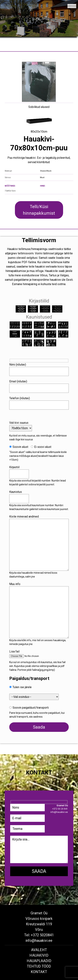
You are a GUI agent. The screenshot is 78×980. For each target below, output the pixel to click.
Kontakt (39, 972)
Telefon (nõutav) (20, 398)
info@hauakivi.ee (39, 941)
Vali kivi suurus (19, 423)
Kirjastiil (14, 467)
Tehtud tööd (39, 966)
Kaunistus (16, 492)
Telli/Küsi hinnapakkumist (39, 210)
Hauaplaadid (39, 961)
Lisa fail (14, 651)
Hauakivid (39, 955)
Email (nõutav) (18, 381)
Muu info (15, 584)
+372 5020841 (42, 935)
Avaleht (39, 950)
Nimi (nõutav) (18, 365)
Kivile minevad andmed (24, 517)
